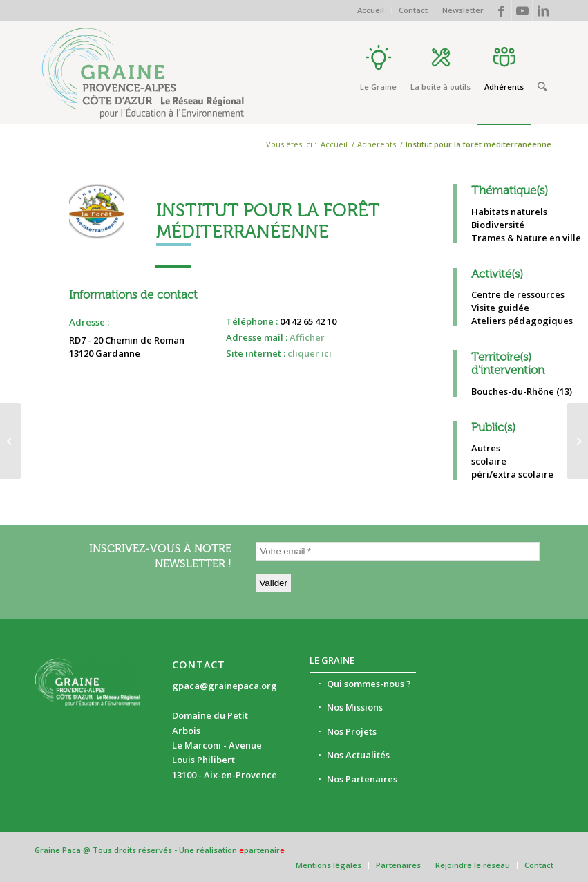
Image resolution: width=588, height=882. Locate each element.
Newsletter (463, 10)
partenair (262, 850)
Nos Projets (352, 731)
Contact (413, 10)
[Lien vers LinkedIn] (543, 10)
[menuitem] (371, 10)
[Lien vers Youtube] (522, 10)
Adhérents (377, 144)
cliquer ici (310, 353)
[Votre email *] (398, 551)
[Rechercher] (542, 86)
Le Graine (332, 660)
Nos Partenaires (362, 779)
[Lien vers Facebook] (501, 10)
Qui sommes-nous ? (369, 684)
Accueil (371, 10)
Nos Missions (355, 707)
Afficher (307, 337)
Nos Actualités (358, 755)
